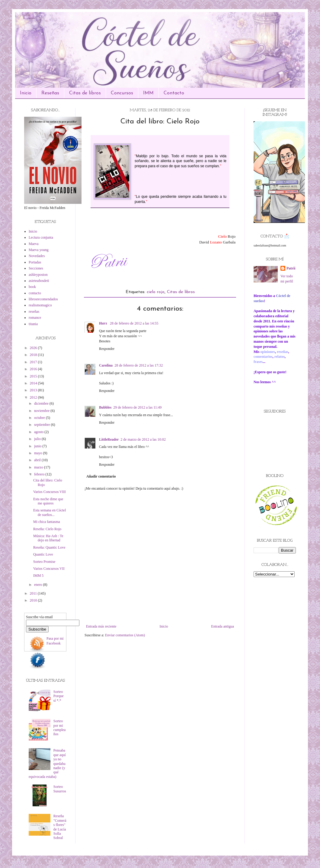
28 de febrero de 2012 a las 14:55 (134, 323)
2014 (34, 383)
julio (38, 439)
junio (38, 446)
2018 (34, 355)
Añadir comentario (101, 476)
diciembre (42, 403)
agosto (39, 432)
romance (35, 318)
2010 (34, 600)
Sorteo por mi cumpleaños (60, 728)
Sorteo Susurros (60, 789)
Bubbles (105, 407)
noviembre (42, 411)
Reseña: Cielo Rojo (47, 529)
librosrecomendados (43, 299)
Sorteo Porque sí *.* (59, 696)
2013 (34, 390)
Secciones (36, 268)
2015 (34, 376)
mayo (39, 453)
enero (39, 585)
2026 (34, 348)
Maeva (34, 244)
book (32, 287)
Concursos (122, 93)
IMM (148, 93)
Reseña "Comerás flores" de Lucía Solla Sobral (60, 827)
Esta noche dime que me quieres (48, 501)
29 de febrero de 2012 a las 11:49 (137, 407)
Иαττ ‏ (104, 323)
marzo (39, 467)
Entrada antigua (222, 626)
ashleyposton (38, 275)
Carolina (106, 365)
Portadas (35, 262)
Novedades (37, 256)
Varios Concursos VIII (50, 492)
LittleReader (109, 439)
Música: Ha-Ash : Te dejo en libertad (48, 538)
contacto (35, 293)
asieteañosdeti (39, 281)
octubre (40, 418)
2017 (34, 362)
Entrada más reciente (101, 626)
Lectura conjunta (41, 237)
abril (38, 460)
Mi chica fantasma (47, 522)
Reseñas (50, 93)
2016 (34, 369)
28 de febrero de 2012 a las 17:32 (139, 365)
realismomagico (40, 305)
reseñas (34, 312)
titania (33, 324)
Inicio (26, 93)
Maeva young (39, 250)
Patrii (291, 268)
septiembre (43, 425)
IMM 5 (38, 576)
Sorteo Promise (44, 562)
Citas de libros (85, 93)
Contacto (174, 93)
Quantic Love (43, 554)
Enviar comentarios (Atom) (125, 635)
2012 (34, 397)
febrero (40, 474)
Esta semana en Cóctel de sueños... (50, 512)
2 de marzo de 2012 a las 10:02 (143, 439)
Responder (107, 349)
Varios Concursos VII (49, 569)
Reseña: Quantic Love (49, 547)
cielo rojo (156, 292)
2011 (34, 593)
